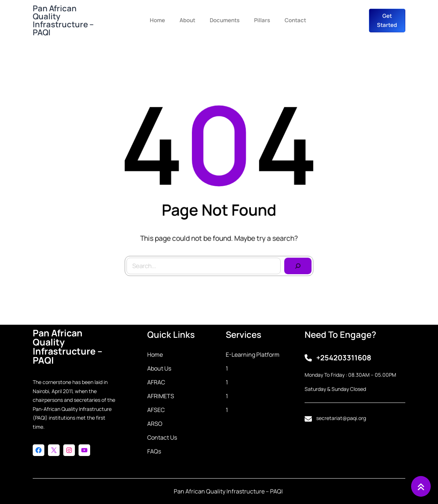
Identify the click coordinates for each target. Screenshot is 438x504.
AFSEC (156, 410)
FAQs (154, 451)
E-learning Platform (253, 355)
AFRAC (156, 382)
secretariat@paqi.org (341, 418)
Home (155, 355)
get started (387, 21)
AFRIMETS (161, 396)
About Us (159, 368)
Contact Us (162, 437)
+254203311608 (344, 358)
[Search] (295, 264)
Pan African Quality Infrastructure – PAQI (63, 20)
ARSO (155, 424)
